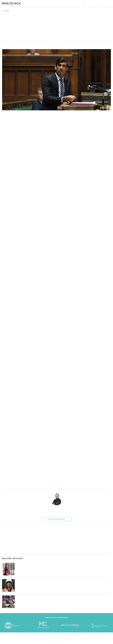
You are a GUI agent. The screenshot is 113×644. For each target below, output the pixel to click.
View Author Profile (56, 519)
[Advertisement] (56, 539)
